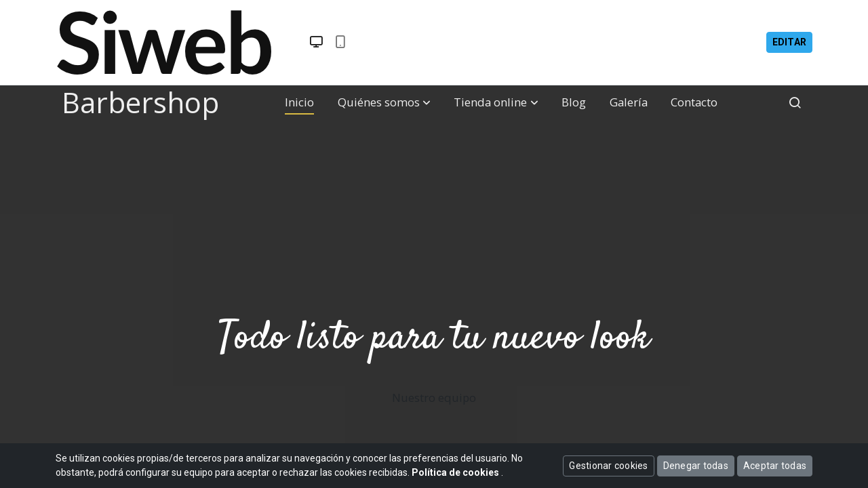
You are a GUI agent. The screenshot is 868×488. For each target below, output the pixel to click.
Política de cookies (456, 472)
